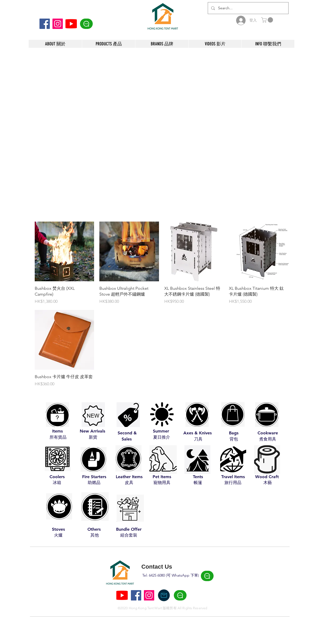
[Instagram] (58, 24)
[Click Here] (86, 24)
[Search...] (248, 8)
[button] (268, 20)
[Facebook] (45, 24)
